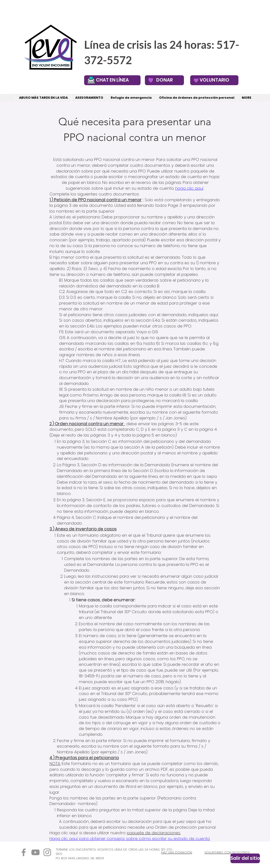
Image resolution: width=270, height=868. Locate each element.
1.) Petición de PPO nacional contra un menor (96, 200)
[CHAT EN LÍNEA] (112, 80)
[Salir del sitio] (245, 858)
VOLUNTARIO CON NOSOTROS (227, 852)
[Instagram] (47, 852)
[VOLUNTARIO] (214, 80)
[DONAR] (164, 80)
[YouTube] (35, 852)
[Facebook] (24, 852)
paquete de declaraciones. (154, 833)
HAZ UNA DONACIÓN (177, 852)
